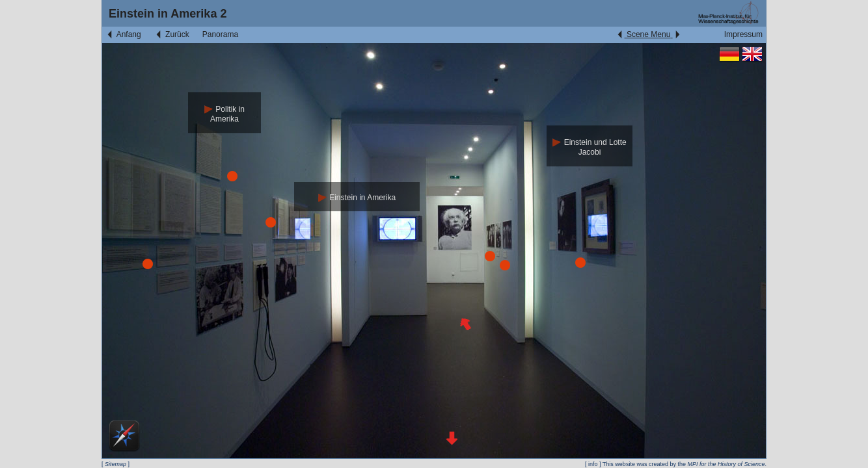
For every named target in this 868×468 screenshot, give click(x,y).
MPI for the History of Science (726, 464)
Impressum (743, 34)
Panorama (220, 34)
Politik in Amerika (224, 114)
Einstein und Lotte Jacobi (589, 147)
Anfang (123, 34)
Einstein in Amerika (357, 198)
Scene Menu (648, 34)
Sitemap (115, 464)
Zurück (172, 34)
